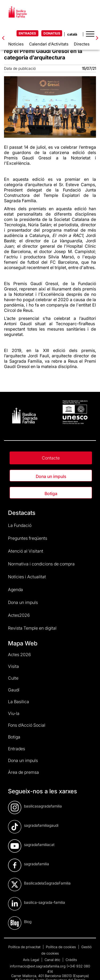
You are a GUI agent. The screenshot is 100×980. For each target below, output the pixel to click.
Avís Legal (32, 960)
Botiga (51, 493)
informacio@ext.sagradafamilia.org (38, 966)
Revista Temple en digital (32, 628)
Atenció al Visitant (26, 551)
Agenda (15, 589)
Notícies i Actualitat (27, 577)
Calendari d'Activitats (49, 44)
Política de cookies (61, 947)
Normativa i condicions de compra (41, 564)
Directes (82, 44)
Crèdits (71, 960)
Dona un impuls (51, 476)
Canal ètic (53, 960)
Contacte (51, 458)
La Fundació (20, 525)
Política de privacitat (25, 947)
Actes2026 (19, 615)
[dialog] (90, 969)
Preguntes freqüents (28, 538)
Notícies (16, 44)
